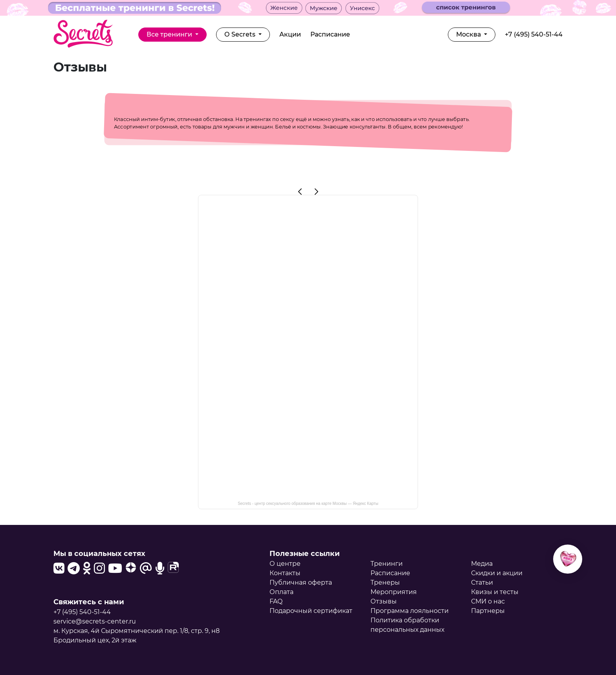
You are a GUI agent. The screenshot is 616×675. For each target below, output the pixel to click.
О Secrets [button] (241, 34)
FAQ (276, 601)
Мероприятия (394, 592)
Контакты (285, 573)
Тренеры (385, 582)
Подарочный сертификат (311, 611)
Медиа (482, 564)
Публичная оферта (301, 582)
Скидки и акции (497, 573)
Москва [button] (469, 34)
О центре (285, 564)
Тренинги (387, 564)
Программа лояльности (410, 611)
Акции (290, 34)
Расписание (330, 34)
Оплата (281, 592)
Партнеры (488, 611)
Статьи (482, 582)
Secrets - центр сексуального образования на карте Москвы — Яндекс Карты (308, 503)
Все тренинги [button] (170, 34)
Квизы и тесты (495, 592)
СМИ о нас (488, 601)
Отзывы (384, 601)
